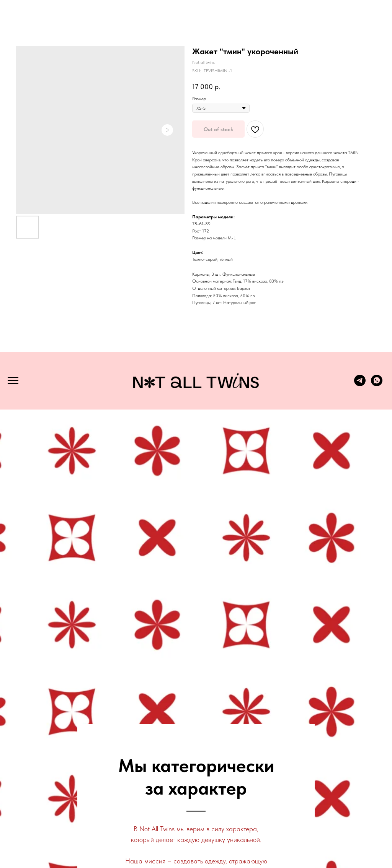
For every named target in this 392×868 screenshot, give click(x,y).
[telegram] (360, 384)
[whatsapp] (377, 384)
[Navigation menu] (13, 381)
